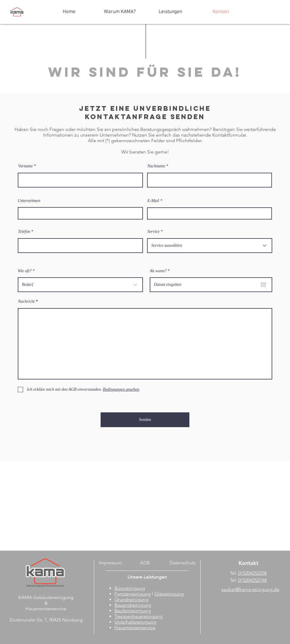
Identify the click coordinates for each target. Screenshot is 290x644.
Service (153, 232)
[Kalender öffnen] (263, 285)
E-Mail (153, 201)
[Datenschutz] (182, 563)
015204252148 (252, 580)
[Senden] (145, 420)
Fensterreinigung (133, 594)
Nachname (156, 166)
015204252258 (252, 573)
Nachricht (26, 302)
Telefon (24, 232)
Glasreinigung (169, 594)
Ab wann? (161, 271)
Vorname (25, 166)
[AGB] (145, 563)
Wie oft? (25, 271)
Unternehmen (29, 201)
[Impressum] (111, 563)
